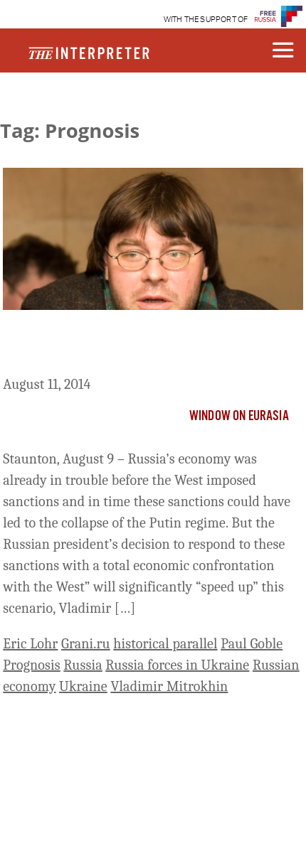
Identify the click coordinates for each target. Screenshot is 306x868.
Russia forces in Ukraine (177, 665)
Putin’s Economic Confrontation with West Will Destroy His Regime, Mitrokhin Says (148, 345)
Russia (83, 665)
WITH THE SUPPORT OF (206, 20)
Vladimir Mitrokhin (169, 686)
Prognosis (31, 665)
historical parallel (165, 644)
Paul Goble (252, 644)
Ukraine (83, 686)
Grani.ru (86, 644)
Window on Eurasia (239, 417)
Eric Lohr (30, 644)
